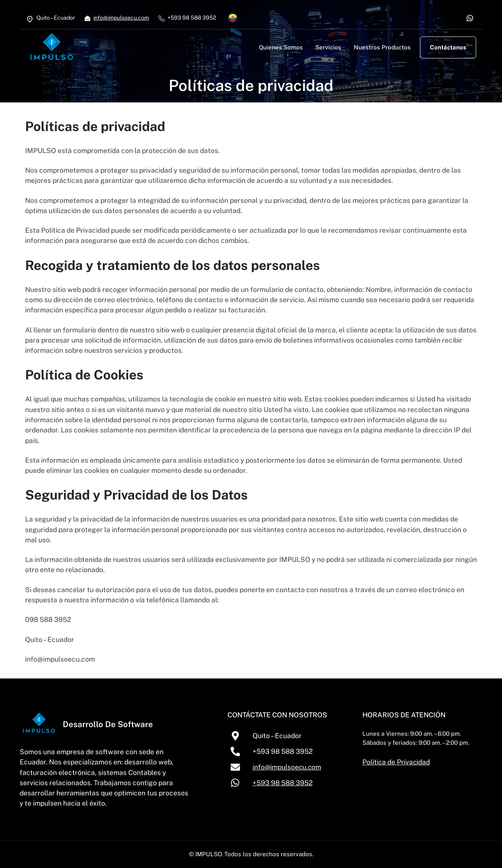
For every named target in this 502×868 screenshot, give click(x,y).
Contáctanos (448, 47)
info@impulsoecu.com (121, 18)
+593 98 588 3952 (286, 783)
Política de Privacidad (399, 762)
